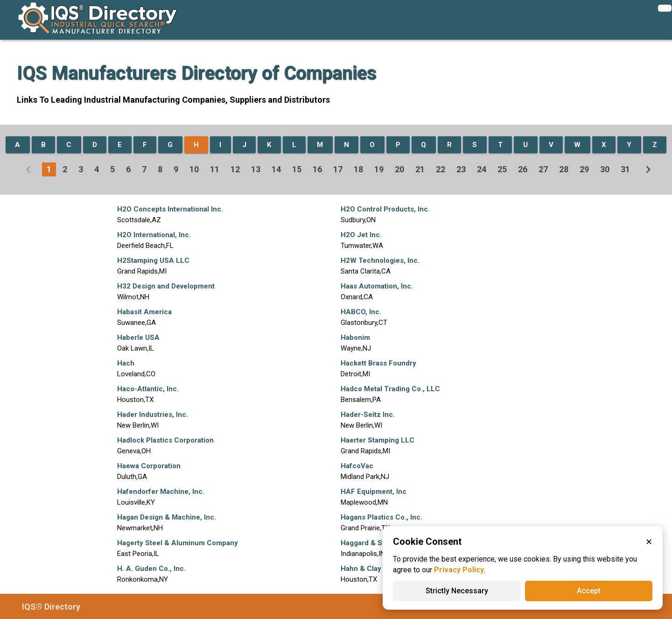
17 (338, 169)
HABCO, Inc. (361, 312)
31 (625, 169)
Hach (126, 363)
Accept (589, 591)
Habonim (355, 338)
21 (420, 169)
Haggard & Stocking (374, 543)
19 (379, 169)
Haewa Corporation (149, 466)
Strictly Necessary (457, 591)
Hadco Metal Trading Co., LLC (390, 389)
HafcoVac (357, 466)
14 (276, 169)
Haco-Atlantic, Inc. (148, 389)
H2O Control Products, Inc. (385, 209)
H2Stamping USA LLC (153, 260)
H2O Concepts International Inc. (170, 209)
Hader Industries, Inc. (153, 415)
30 (605, 169)
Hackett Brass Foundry (378, 363)
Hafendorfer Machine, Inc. (161, 492)
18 (358, 169)
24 (482, 169)
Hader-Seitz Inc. (368, 415)
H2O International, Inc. (154, 235)
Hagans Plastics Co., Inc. (381, 517)
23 (461, 169)
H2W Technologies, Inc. (380, 260)
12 (235, 169)
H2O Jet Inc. (361, 235)
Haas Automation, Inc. (377, 286)
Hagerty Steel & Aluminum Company (178, 543)
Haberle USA (138, 338)
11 (215, 169)
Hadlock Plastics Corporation (165, 440)
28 (564, 169)
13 (256, 169)
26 (523, 169)
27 (543, 169)
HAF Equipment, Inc (374, 492)
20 (399, 169)
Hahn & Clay (361, 569)
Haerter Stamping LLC (378, 440)
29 (584, 169)
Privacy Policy (459, 570)
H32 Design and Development (166, 286)
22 (441, 169)
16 (317, 169)
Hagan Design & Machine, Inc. (167, 517)
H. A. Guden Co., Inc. (151, 569)
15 (297, 169)
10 (194, 169)
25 (502, 169)
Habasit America (144, 312)
